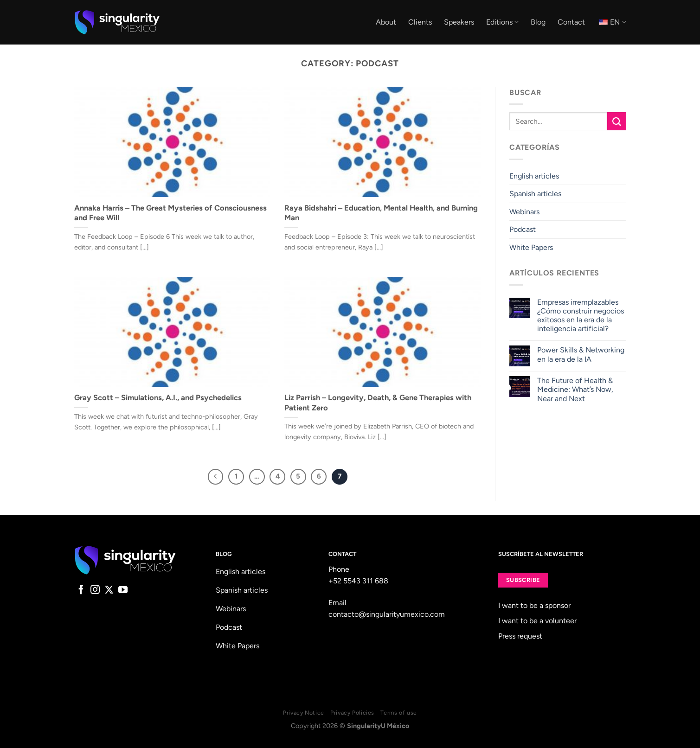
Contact (571, 22)
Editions (502, 22)
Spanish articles (535, 194)
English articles (534, 176)
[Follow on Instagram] (95, 590)
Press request (520, 636)
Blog (538, 22)
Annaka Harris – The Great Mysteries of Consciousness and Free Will (170, 213)
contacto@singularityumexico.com (387, 614)
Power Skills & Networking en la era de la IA (581, 355)
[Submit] (617, 121)
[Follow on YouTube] (123, 590)
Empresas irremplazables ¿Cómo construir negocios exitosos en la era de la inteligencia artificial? (581, 316)
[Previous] (216, 477)
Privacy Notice (304, 713)
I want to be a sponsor (534, 605)
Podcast (523, 230)
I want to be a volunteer (537, 621)
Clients (420, 22)
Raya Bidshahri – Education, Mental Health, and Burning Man (381, 213)
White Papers (531, 247)
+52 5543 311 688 (358, 581)
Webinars (524, 212)
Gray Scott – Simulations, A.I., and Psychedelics (158, 397)
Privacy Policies (352, 713)
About (386, 22)
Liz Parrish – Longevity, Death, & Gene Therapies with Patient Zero (378, 403)
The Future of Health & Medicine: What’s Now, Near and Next (575, 389)
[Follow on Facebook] (81, 590)
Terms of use (398, 713)
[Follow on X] (109, 590)
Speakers (459, 22)
